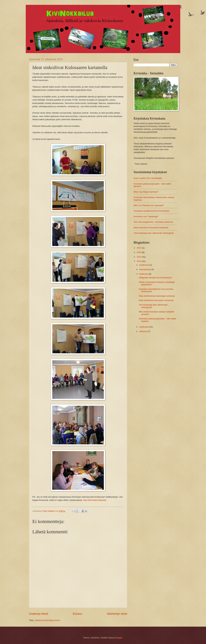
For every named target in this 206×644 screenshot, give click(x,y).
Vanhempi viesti (117, 614)
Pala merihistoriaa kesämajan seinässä (157, 296)
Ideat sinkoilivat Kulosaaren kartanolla (151, 228)
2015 (139, 257)
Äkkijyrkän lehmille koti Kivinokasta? (155, 278)
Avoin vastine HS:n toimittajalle (148, 178)
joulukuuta (144, 265)
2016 (139, 252)
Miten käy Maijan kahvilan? (146, 192)
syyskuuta (144, 327)
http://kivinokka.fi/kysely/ (95, 500)
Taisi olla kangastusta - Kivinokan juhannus (153, 222)
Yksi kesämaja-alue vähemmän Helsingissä (154, 233)
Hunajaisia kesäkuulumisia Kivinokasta (151, 211)
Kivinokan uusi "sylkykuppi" (146, 216)
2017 (139, 248)
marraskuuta (145, 269)
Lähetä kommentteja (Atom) (47, 620)
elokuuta (143, 331)
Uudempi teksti (39, 614)
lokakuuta (144, 274)
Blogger (119, 638)
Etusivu (77, 614)
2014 (139, 261)
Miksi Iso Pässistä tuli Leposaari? (149, 205)
